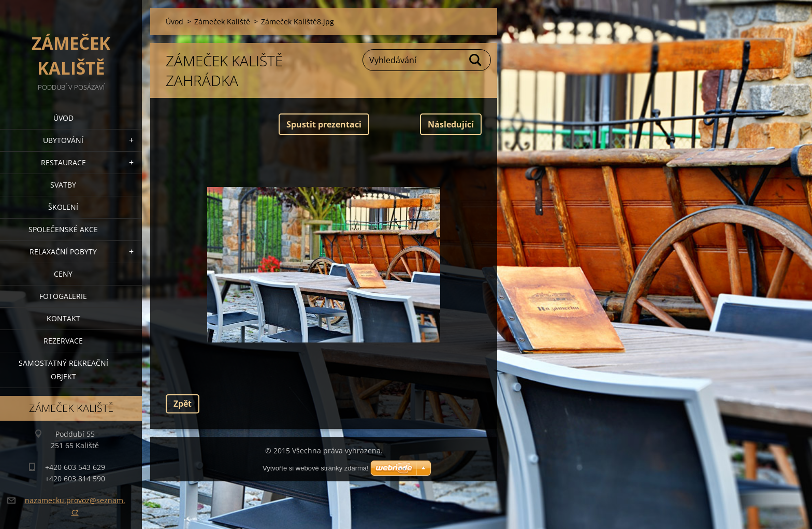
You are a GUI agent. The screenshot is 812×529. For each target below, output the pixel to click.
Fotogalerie (63, 296)
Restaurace (63, 162)
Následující (451, 124)
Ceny (63, 274)
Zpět (183, 404)
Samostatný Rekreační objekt (63, 370)
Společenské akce (63, 229)
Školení (63, 207)
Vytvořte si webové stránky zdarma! (316, 468)
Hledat (476, 60)
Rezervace (63, 341)
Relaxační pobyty (63, 252)
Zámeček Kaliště (222, 22)
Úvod (63, 118)
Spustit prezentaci (324, 124)
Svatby (63, 185)
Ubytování (63, 140)
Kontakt (63, 318)
